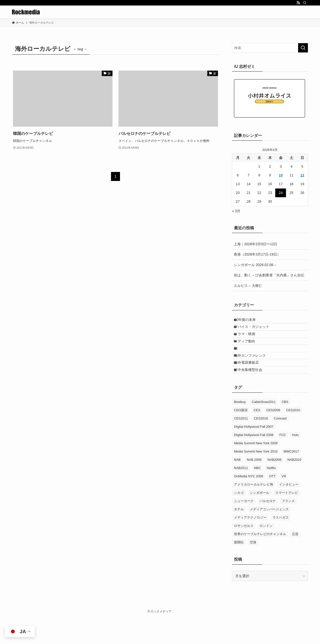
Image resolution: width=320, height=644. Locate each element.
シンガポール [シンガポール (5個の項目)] (259, 519)
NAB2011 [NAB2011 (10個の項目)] (241, 494)
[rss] (298, 3)
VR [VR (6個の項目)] (284, 502)
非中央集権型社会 (252, 394)
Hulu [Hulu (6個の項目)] (295, 461)
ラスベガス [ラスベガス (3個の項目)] (281, 544)
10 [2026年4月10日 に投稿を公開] (281, 175)
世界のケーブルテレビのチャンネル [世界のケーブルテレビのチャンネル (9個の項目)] (260, 560)
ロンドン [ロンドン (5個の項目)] (266, 552)
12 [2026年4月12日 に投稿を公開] (302, 175)
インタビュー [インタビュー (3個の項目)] (289, 510)
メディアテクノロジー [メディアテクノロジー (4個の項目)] (250, 544)
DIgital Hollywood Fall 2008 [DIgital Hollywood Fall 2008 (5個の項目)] (254, 461)
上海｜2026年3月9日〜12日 (255, 244)
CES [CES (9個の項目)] (257, 436)
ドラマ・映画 (249, 342)
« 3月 (236, 211)
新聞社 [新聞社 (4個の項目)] (239, 568)
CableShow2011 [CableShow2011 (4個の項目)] (264, 428)
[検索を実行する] (303, 48)
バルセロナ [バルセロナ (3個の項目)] (268, 527)
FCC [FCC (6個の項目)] (283, 461)
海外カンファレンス (254, 373)
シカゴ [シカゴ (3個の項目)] (239, 519)
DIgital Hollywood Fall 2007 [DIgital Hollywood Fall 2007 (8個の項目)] (254, 453)
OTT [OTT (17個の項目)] (272, 502)
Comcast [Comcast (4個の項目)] (280, 444)
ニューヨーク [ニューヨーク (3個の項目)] (244, 527)
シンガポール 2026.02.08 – (255, 265)
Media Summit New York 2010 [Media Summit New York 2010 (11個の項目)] (256, 477)
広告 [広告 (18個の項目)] (295, 560)
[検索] (305, 3)
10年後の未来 (249, 321)
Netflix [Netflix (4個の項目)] (271, 494)
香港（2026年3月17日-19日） (257, 254)
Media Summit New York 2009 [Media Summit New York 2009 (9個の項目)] (256, 469)
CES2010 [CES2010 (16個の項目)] (293, 436)
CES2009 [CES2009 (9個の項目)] (273, 436)
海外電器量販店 (250, 384)
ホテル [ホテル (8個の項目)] (239, 535)
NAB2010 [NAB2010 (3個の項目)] (294, 486)
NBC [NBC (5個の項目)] (257, 494)
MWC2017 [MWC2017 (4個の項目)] (291, 477)
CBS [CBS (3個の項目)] (285, 428)
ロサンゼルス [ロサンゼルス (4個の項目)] (244, 552)
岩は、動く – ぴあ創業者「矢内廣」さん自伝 (269, 275)
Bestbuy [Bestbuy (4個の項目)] (240, 428)
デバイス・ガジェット (256, 332)
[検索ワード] (270, 48)
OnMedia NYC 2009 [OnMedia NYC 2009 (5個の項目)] (248, 502)
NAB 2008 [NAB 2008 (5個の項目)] (254, 486)
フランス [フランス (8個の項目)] (288, 527)
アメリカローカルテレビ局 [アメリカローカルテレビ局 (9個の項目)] (253, 510)
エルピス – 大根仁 (248, 286)
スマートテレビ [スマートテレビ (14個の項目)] (287, 519)
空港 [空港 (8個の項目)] (253, 568)
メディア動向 (249, 352)
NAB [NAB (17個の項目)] (237, 486)
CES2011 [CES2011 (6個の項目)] (241, 444)
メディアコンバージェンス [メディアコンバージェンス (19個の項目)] (269, 535)
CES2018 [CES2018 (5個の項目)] (261, 444)
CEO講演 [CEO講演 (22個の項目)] (241, 436)
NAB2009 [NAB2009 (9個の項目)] (274, 486)
